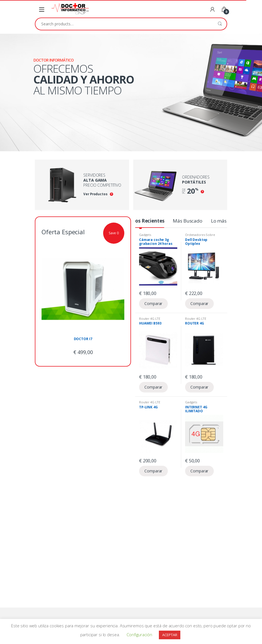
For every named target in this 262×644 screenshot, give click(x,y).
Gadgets (145, 235)
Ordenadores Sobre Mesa (200, 236)
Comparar (153, 303)
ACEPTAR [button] (170, 635)
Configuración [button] (139, 635)
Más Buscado (187, 221)
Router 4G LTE (150, 319)
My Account (212, 10)
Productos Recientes (140, 221)
